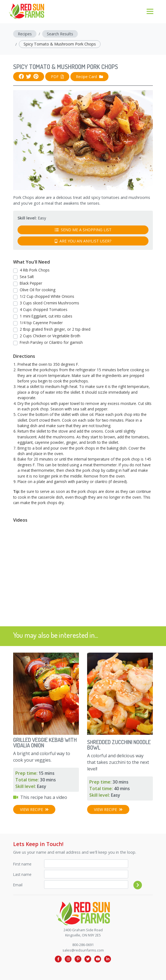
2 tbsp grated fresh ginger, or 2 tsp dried (55, 329)
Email (18, 885)
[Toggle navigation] (150, 11)
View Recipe (34, 809)
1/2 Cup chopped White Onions (47, 296)
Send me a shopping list (83, 230)
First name (22, 864)
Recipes (25, 34)
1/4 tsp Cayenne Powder (41, 323)
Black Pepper (31, 283)
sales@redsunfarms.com (83, 950)
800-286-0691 (83, 945)
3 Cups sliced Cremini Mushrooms (49, 303)
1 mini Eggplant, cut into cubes (46, 316)
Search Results (60, 34)
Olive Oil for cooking (38, 290)
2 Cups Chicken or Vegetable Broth (50, 336)
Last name (22, 874)
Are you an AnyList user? (83, 241)
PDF (57, 77)
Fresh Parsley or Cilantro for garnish (51, 342)
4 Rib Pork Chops (35, 270)
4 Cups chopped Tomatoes (44, 309)
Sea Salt (27, 277)
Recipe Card (89, 77)
